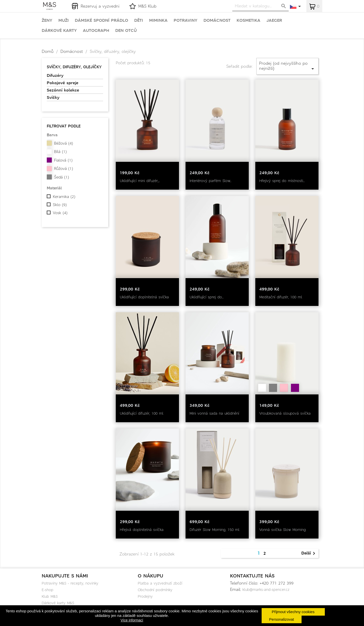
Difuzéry (55, 76)
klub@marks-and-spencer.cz (266, 590)
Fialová (63, 160)
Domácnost (217, 20)
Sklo (60, 205)
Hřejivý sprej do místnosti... (282, 181)
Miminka (158, 20)
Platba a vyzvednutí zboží (160, 583)
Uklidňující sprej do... (207, 297)
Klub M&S (50, 596)
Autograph (96, 31)
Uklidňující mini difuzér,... (140, 181)
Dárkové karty (59, 31)
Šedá (62, 177)
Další (309, 553)
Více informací (132, 620)
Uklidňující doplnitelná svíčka (144, 297)
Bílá (60, 152)
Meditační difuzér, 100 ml (281, 297)
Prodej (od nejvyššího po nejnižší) (287, 66)
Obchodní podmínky (155, 590)
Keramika (64, 197)
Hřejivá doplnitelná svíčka (142, 530)
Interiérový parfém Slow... (210, 181)
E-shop (48, 590)
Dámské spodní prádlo (101, 20)
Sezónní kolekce (63, 90)
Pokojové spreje (63, 83)
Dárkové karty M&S (58, 603)
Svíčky (53, 98)
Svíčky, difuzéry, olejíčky (74, 67)
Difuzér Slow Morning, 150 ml (214, 530)
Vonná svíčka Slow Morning (283, 530)
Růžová (64, 169)
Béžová (64, 143)
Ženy (47, 20)
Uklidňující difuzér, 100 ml (142, 413)
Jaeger (274, 20)
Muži (64, 20)
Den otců (126, 31)
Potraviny (186, 20)
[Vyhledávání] (260, 6)
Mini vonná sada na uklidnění (214, 413)
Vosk (60, 213)
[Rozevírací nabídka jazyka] (296, 7)
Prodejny (145, 596)
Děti (139, 20)
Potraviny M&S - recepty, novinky (70, 583)
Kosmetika (248, 20)
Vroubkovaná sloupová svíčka (285, 413)
